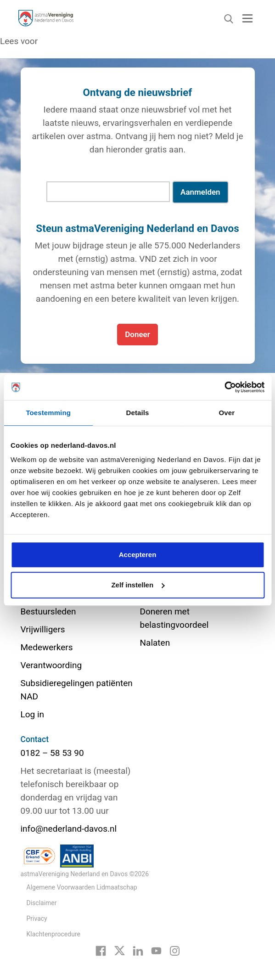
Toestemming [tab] (48, 413)
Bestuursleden (48, 611)
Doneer (137, 334)
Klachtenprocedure (53, 934)
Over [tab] (227, 413)
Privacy (37, 918)
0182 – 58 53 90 (52, 753)
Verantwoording (51, 665)
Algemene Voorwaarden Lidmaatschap (82, 887)
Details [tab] (138, 413)
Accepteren (138, 555)
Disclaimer (42, 903)
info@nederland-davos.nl (69, 829)
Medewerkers (47, 647)
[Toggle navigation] (247, 18)
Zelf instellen (138, 585)
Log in (33, 714)
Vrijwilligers (43, 629)
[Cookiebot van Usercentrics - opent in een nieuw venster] (224, 387)
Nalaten (155, 643)
